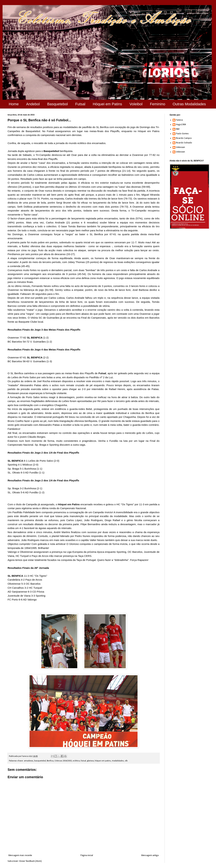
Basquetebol (57, 104)
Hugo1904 (181, 125)
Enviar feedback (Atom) (31, 861)
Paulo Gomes (182, 134)
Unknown (180, 147)
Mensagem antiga (150, 855)
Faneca (179, 120)
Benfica (50, 761)
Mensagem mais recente (20, 855)
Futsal (80, 104)
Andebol (33, 104)
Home (14, 104)
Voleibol (136, 104)
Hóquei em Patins (107, 104)
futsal (83, 761)
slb (126, 761)
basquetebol (40, 761)
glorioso (90, 761)
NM (178, 129)
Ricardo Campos (184, 138)
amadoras (29, 761)
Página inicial (87, 855)
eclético (76, 761)
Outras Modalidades (189, 104)
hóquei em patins (103, 761)
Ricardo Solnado (184, 143)
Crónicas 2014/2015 (63, 761)
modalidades (118, 761)
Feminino (157, 104)
